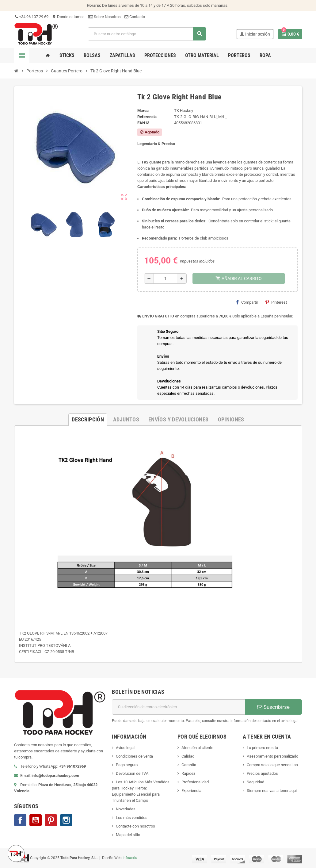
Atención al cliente (197, 748)
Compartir (247, 302)
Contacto (135, 17)
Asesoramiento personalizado (272, 756)
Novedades (126, 809)
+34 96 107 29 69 (31, 17)
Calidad (188, 756)
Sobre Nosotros (105, 17)
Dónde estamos (68, 17)
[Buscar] (147, 34)
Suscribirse (273, 707)
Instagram (66, 820)
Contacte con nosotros (135, 826)
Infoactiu (130, 858)
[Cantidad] (165, 278)
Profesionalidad (195, 782)
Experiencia (191, 791)
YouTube (36, 820)
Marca (143, 111)
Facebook (20, 820)
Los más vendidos (132, 818)
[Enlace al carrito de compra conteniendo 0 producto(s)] (290, 34)
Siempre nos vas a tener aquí (272, 791)
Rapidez (188, 773)
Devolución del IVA (132, 773)
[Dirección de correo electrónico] (178, 707)
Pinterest (276, 302)
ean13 (143, 123)
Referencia (147, 117)
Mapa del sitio (128, 835)
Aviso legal (125, 748)
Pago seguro (127, 765)
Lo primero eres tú (262, 748)
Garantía (189, 765)
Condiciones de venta (134, 756)
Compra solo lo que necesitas (272, 765)
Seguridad (255, 782)
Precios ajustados (262, 773)
